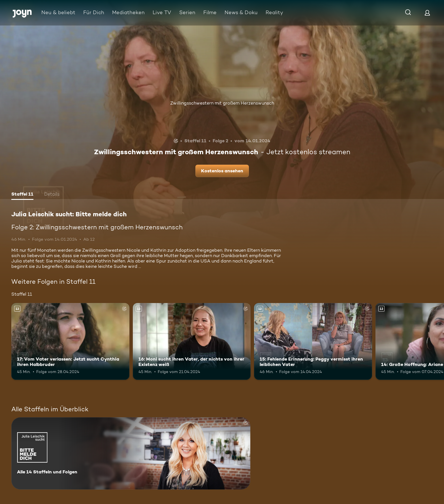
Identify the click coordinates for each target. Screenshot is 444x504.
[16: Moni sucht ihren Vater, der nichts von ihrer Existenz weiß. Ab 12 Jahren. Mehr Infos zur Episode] (192, 341)
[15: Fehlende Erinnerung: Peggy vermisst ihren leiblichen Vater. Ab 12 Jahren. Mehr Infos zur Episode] (313, 341)
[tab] (22, 195)
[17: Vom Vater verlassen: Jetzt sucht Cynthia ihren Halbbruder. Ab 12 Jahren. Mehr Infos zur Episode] (70, 341)
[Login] (427, 13)
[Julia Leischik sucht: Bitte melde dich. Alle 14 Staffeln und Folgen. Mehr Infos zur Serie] (131, 453)
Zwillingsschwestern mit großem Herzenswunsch (222, 103)
